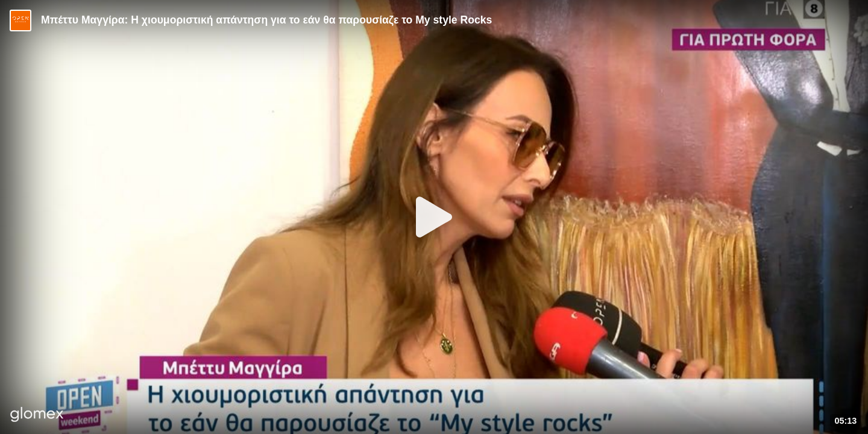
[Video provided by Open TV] (20, 20)
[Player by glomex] (37, 416)
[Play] (434, 217)
